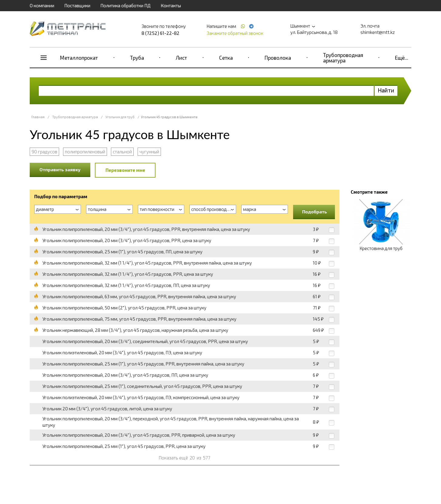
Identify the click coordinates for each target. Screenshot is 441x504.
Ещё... (402, 58)
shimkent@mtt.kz (378, 32)
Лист (181, 58)
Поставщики (77, 5)
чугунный (149, 152)
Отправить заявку (60, 169)
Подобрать (315, 212)
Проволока (278, 58)
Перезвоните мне (125, 170)
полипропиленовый (85, 152)
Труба (137, 58)
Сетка (226, 58)
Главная (38, 117)
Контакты (171, 5)
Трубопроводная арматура (343, 58)
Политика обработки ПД (125, 5)
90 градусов (44, 152)
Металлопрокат (79, 58)
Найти (386, 90)
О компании (42, 5)
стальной (122, 152)
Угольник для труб (120, 117)
